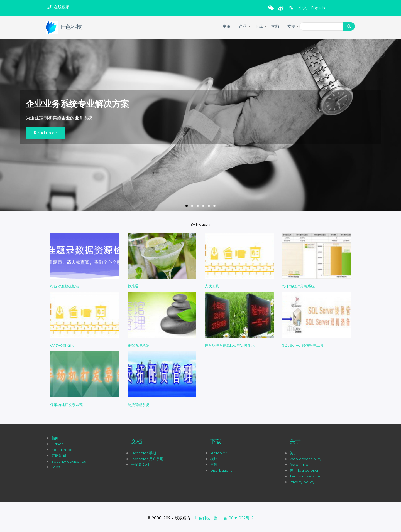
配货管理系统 (138, 405)
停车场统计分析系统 (298, 286)
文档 (275, 26)
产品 (245, 29)
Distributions (221, 470)
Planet (57, 444)
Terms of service (305, 476)
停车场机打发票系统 (66, 405)
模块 (214, 459)
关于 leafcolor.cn (305, 470)
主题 (214, 465)
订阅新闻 (59, 456)
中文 (303, 8)
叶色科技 (71, 27)
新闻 (55, 438)
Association (300, 465)
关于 (293, 453)
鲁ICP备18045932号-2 (234, 518)
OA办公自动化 (62, 345)
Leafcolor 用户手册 (147, 459)
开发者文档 (140, 465)
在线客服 (62, 7)
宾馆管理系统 (138, 345)
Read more (46, 133)
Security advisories (69, 461)
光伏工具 (212, 286)
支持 (293, 29)
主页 (227, 26)
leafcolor (218, 453)
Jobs (56, 467)
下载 (261, 29)
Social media (64, 450)
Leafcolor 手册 (144, 453)
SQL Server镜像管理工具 (303, 345)
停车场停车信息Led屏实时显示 (230, 345)
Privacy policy (302, 482)
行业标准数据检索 (65, 286)
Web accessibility (305, 459)
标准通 (133, 286)
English (318, 8)
